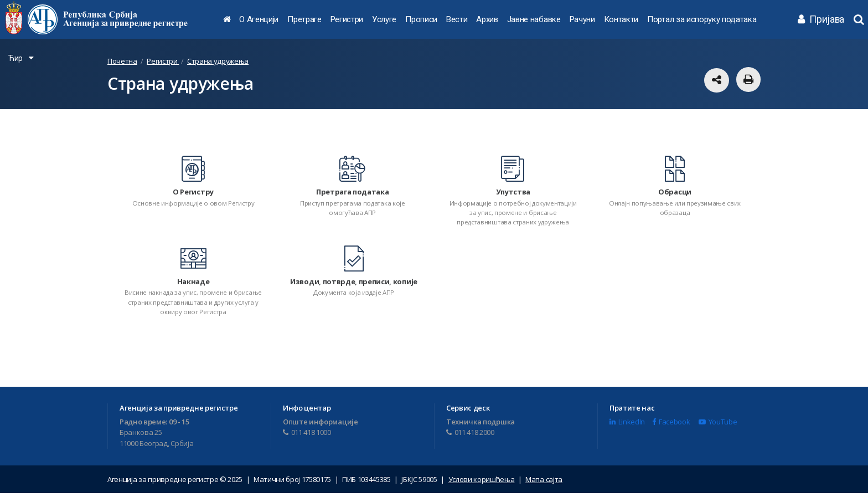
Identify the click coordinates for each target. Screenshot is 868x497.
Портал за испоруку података (702, 19)
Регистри (347, 19)
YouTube (718, 426)
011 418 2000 (470, 436)
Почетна (122, 61)
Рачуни (582, 19)
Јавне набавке (534, 19)
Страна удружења (218, 61)
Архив (487, 19)
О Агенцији (259, 19)
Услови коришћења (482, 483)
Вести (457, 19)
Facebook (671, 426)
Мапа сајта (544, 483)
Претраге (304, 19)
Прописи (421, 19)
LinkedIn (627, 426)
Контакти (621, 19)
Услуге (384, 19)
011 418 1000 (307, 436)
